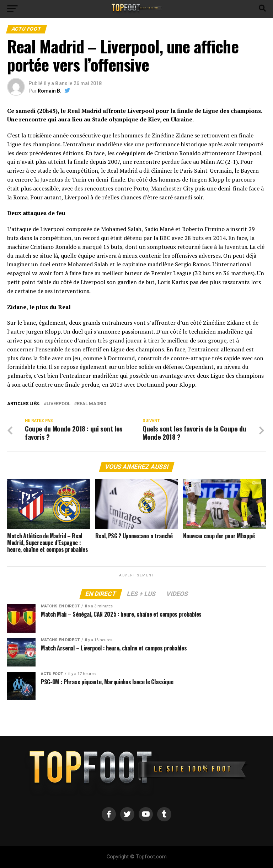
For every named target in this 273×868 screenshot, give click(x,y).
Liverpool (58, 404)
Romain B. (50, 91)
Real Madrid (92, 404)
